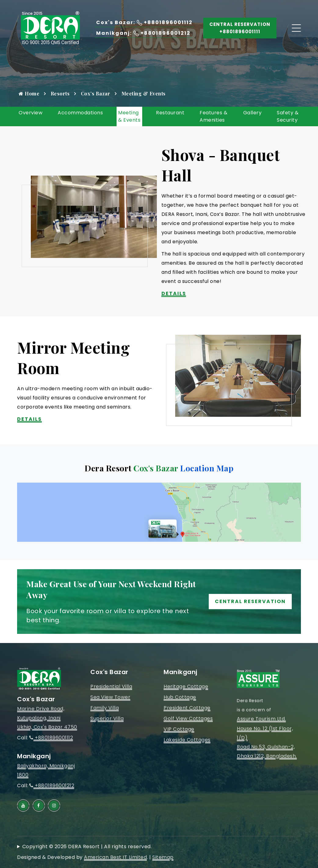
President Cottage (187, 708)
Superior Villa (107, 718)
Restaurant (170, 113)
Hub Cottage (180, 697)
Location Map (207, 468)
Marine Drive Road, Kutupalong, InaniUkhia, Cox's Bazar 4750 (47, 718)
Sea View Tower (110, 697)
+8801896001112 (51, 738)
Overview (31, 113)
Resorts (60, 93)
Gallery (253, 113)
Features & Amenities (213, 116)
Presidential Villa (111, 686)
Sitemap (163, 857)
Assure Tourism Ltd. (261, 719)
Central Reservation (250, 601)
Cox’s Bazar (96, 93)
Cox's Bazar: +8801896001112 (144, 22)
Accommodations (80, 113)
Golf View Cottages (188, 718)
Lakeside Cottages (187, 740)
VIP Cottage (179, 729)
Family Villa (105, 708)
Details (174, 293)
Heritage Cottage (186, 686)
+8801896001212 (52, 786)
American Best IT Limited (115, 857)
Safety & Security (288, 116)
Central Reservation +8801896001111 (240, 28)
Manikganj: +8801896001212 (143, 33)
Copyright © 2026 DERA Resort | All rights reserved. (87, 847)
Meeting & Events (129, 116)
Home (29, 93)
